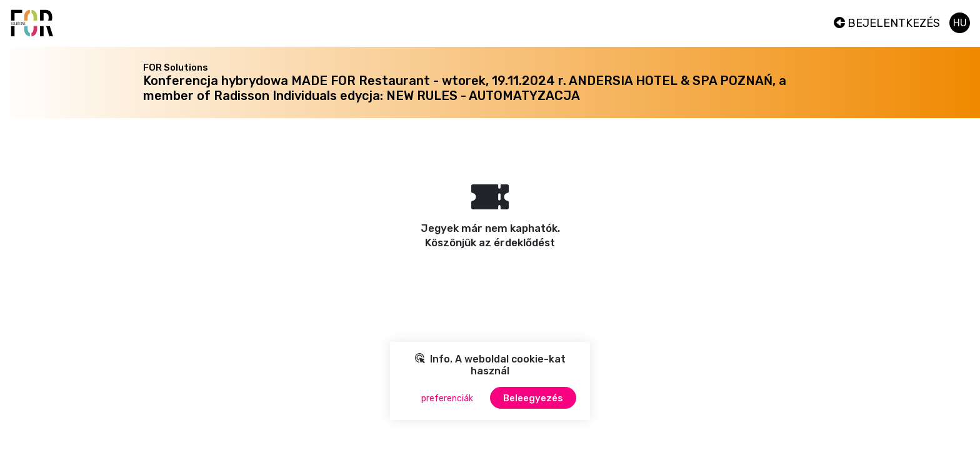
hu (960, 23)
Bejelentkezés (887, 23)
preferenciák (447, 398)
